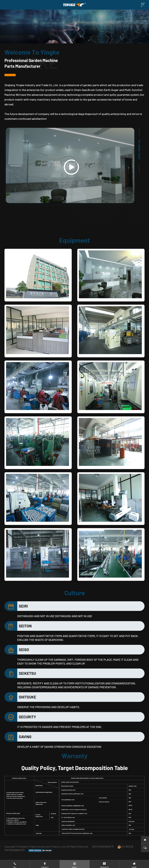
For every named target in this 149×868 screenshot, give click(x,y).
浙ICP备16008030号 (103, 846)
